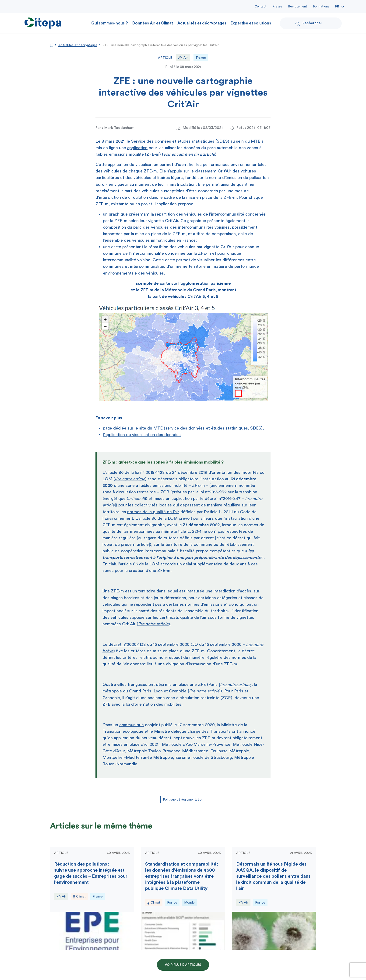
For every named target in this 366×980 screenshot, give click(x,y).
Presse (277, 6)
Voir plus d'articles (183, 965)
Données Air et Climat (153, 23)
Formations (321, 6)
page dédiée (115, 428)
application (137, 148)
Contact (261, 6)
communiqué (132, 725)
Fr (337, 7)
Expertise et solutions (251, 23)
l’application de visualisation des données (142, 435)
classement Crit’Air (213, 171)
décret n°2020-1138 (127, 644)
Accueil (52, 45)
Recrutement (298, 6)
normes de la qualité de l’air (153, 512)
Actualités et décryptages (202, 23)
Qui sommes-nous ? (110, 23)
